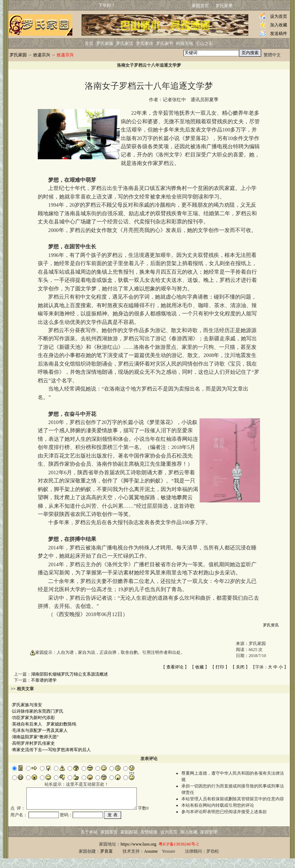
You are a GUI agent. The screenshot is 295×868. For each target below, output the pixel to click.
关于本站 (89, 842)
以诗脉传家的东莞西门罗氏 (38, 711)
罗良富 (107, 861)
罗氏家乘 (224, 6)
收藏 (200, 667)
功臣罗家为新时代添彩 (33, 718)
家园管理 (209, 842)
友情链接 (149, 842)
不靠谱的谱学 (44, 680)
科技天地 (185, 43)
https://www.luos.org (138, 854)
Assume (151, 861)
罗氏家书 (165, 43)
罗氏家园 (18, 55)
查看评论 (175, 667)
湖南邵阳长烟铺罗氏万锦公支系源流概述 (69, 674)
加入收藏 (279, 25)
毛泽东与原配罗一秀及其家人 (40, 730)
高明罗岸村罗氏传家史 (33, 743)
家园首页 (200, 6)
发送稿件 (279, 33)
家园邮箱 (129, 842)
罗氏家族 (105, 43)
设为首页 (279, 16)
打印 (220, 667)
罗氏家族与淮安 (27, 705)
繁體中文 (272, 55)
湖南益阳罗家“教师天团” (35, 737)
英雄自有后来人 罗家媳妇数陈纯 (44, 724)
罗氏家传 (145, 43)
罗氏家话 (125, 43)
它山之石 (205, 43)
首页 (89, 43)
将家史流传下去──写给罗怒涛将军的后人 (51, 750)
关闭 (240, 667)
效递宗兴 (42, 55)
